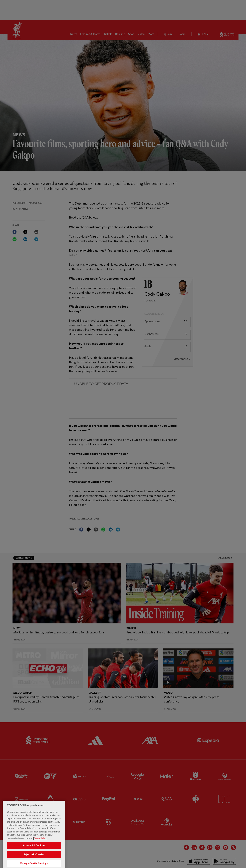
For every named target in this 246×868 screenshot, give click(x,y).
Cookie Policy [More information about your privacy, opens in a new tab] (40, 847)
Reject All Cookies (34, 863)
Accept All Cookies (34, 854)
